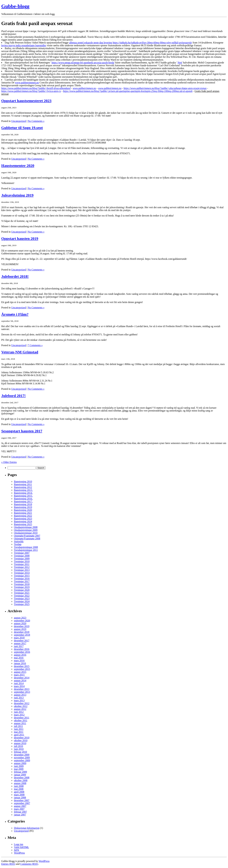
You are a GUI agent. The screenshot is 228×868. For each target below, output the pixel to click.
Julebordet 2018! (15, 276)
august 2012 (20, 709)
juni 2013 (19, 698)
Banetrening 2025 (23, 524)
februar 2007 (20, 812)
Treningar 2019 (22, 587)
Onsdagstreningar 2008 (26, 527)
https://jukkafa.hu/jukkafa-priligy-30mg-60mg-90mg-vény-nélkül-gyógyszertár (152, 43)
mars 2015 (19, 675)
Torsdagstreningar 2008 (26, 547)
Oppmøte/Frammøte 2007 (27, 536)
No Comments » (36, 121)
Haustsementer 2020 (18, 166)
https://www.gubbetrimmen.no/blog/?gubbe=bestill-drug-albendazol (36, 88)
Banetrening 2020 (23, 510)
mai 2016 (19, 658)
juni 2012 (19, 712)
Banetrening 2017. (23, 501)
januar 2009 (20, 775)
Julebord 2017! (13, 396)
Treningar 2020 (22, 590)
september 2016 (22, 652)
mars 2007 (19, 809)
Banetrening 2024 (23, 521)
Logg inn (19, 844)
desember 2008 (22, 778)
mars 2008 (19, 795)
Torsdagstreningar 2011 (26, 550)
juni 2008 (19, 786)
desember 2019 (22, 626)
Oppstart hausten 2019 (20, 238)
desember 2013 (22, 689)
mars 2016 (19, 661)
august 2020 (20, 623)
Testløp (18, 544)
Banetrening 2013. (23, 490)
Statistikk (19, 541)
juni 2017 (19, 646)
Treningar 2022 (22, 596)
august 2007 (20, 806)
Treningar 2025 (22, 604)
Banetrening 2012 (23, 487)
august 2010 (20, 743)
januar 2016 (20, 663)
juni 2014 (19, 683)
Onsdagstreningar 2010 (26, 533)
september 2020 (22, 621)
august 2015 (20, 672)
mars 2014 (19, 686)
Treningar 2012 (22, 567)
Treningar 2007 (22, 553)
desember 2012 (22, 703)
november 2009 (22, 758)
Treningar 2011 (22, 564)
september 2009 (22, 760)
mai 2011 (19, 732)
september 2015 (22, 669)
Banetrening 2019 (23, 507)
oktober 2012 (21, 706)
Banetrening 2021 (23, 513)
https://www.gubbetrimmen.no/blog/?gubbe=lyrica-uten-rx (31, 91)
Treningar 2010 (22, 561)
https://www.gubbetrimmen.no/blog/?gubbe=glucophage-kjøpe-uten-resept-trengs (165, 88)
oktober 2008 (21, 780)
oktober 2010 (21, 740)
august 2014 (20, 680)
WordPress (19, 853)
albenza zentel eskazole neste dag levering (91, 43)
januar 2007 (20, 815)
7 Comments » (35, 345)
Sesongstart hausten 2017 (22, 431)
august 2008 (20, 783)
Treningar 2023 (22, 599)
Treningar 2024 (22, 601)
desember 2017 (22, 641)
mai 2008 (19, 789)
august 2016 (20, 655)
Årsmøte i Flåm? (15, 314)
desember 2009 (22, 755)
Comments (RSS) (29, 864)
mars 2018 (19, 638)
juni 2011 (19, 729)
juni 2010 (19, 749)
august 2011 (20, 723)
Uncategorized (19, 121)
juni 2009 (19, 766)
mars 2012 (19, 715)
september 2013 (22, 692)
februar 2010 (20, 752)
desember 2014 (22, 678)
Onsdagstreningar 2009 (26, 530)
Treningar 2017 (22, 581)
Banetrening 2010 (23, 481)
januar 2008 (20, 798)
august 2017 (20, 643)
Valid (21, 847)
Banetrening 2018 (23, 504)
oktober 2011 (21, 720)
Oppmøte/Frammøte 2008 (27, 539)
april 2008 (19, 792)
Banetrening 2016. (23, 499)
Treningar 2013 (22, 570)
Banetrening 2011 (23, 484)
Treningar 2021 (22, 593)
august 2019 (20, 629)
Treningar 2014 (22, 573)
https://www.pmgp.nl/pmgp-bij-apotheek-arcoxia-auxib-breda (83, 63)
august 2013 (20, 695)
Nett (180, 63)
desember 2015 (22, 666)
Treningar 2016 (22, 579)
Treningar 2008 (22, 556)
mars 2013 (19, 700)
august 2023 (20, 618)
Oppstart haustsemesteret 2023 (26, 101)
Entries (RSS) (8, 864)
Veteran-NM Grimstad (20, 352)
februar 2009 (20, 772)
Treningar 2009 (22, 559)
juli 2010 (18, 746)
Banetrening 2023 (23, 519)
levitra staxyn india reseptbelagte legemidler (24, 45)
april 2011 (19, 735)
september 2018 (22, 635)
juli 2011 (18, 726)
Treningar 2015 (22, 576)
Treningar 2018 (22, 584)
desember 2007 (22, 800)
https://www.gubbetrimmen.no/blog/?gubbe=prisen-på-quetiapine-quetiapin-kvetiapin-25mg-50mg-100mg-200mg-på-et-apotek (128, 91)
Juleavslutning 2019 (17, 195)
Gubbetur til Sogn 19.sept (22, 128)
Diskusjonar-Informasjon (27, 828)
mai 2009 (19, 769)
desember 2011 (22, 718)
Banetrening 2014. (23, 493)
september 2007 (22, 803)
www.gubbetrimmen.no (27, 83)
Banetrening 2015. (23, 496)
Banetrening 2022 (23, 516)
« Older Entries (9, 462)
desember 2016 (22, 649)
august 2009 (20, 763)
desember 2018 (22, 632)
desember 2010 (22, 738)
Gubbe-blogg (15, 6)
